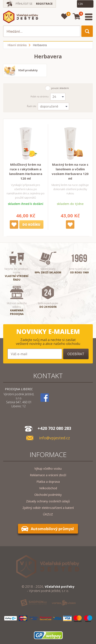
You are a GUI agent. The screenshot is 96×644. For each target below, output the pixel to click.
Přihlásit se (24, 4)
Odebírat (76, 354)
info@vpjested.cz (54, 438)
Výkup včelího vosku (48, 469)
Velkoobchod (48, 488)
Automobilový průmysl (52, 529)
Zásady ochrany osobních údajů (48, 501)
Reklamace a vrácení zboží (48, 475)
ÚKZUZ (48, 514)
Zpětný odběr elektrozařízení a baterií (48, 508)
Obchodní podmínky (48, 495)
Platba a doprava (48, 482)
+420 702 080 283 (54, 428)
